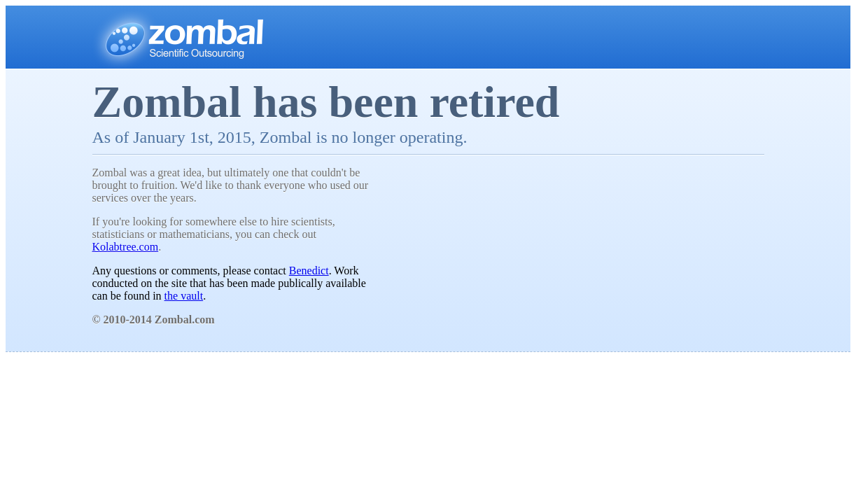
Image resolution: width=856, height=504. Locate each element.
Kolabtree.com (126, 247)
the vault (184, 296)
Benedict (309, 271)
